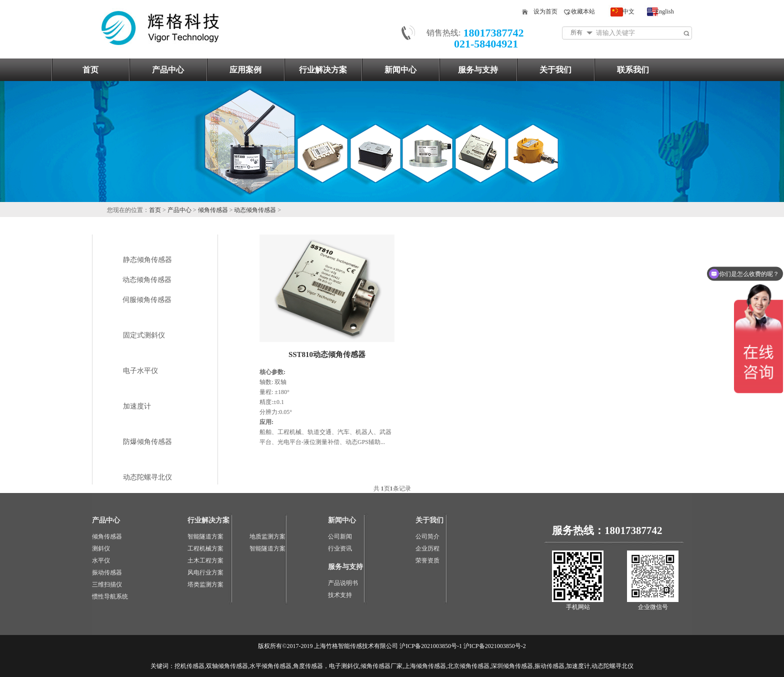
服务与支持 (478, 70)
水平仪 (101, 560)
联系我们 (633, 70)
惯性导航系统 (110, 596)
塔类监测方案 (205, 584)
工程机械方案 (205, 548)
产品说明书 (343, 583)
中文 (628, 11)
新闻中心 (400, 70)
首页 (90, 70)
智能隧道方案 (205, 536)
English (665, 11)
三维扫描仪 (107, 584)
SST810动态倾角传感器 (327, 354)
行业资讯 (340, 548)
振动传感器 (107, 572)
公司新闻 (340, 536)
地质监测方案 (267, 536)
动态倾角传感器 (255, 210)
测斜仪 (101, 548)
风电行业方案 (205, 572)
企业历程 (427, 548)
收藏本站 (583, 11)
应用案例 (245, 70)
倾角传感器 (213, 210)
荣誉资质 (427, 560)
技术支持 (340, 595)
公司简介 (427, 536)
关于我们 (555, 70)
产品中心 (168, 70)
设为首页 (545, 11)
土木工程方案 (205, 560)
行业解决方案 (323, 70)
